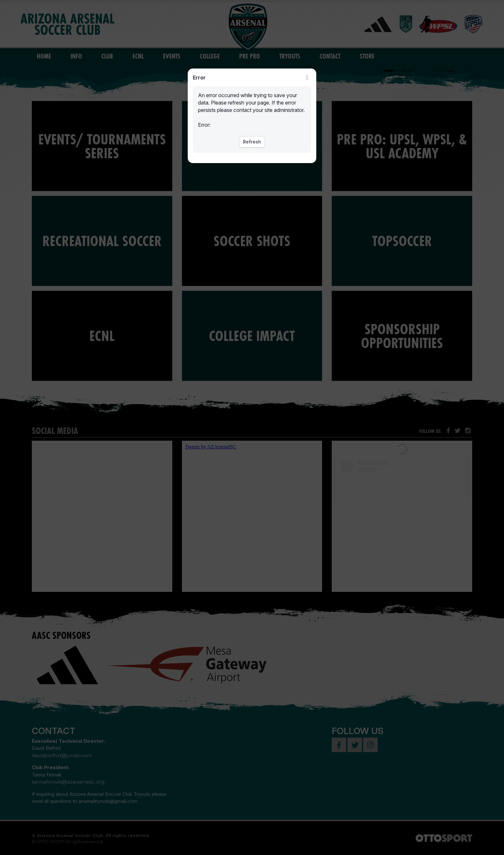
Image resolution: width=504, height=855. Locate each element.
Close (307, 78)
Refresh (252, 142)
